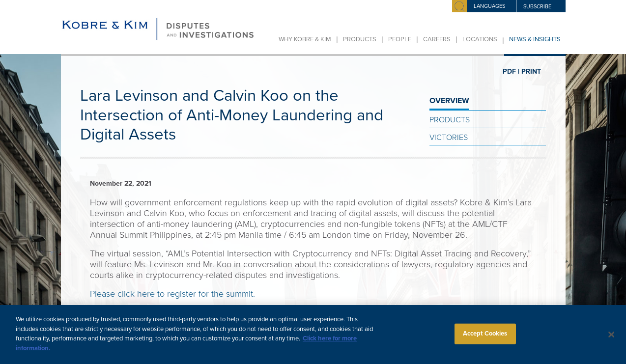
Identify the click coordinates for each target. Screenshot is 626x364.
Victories (449, 138)
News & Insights (535, 39)
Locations (480, 39)
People (400, 39)
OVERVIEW (449, 101)
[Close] (612, 339)
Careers (437, 39)
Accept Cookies (485, 338)
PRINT (531, 71)
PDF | (511, 71)
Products (360, 39)
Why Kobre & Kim (305, 39)
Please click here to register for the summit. (172, 294)
